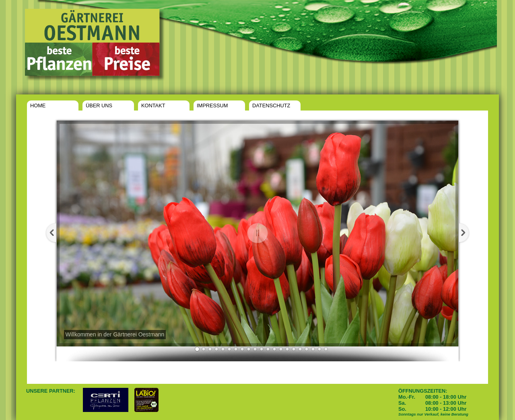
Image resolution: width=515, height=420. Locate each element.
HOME (38, 106)
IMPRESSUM (212, 106)
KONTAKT (153, 106)
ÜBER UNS (99, 106)
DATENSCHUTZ (271, 106)
